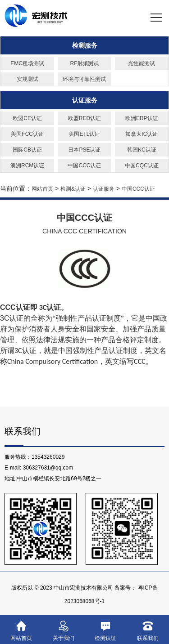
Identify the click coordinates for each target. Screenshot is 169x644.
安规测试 (27, 79)
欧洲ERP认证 (142, 118)
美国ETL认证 (84, 134)
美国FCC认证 (27, 134)
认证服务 (85, 100)
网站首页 (42, 189)
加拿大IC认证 (142, 134)
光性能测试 (142, 63)
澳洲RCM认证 (27, 165)
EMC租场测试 (27, 63)
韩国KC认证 (142, 150)
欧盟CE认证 (27, 118)
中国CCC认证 (84, 165)
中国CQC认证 (142, 165)
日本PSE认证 (84, 150)
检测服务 (85, 45)
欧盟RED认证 (84, 118)
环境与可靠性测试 (84, 79)
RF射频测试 (84, 63)
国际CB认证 (27, 150)
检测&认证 (73, 189)
